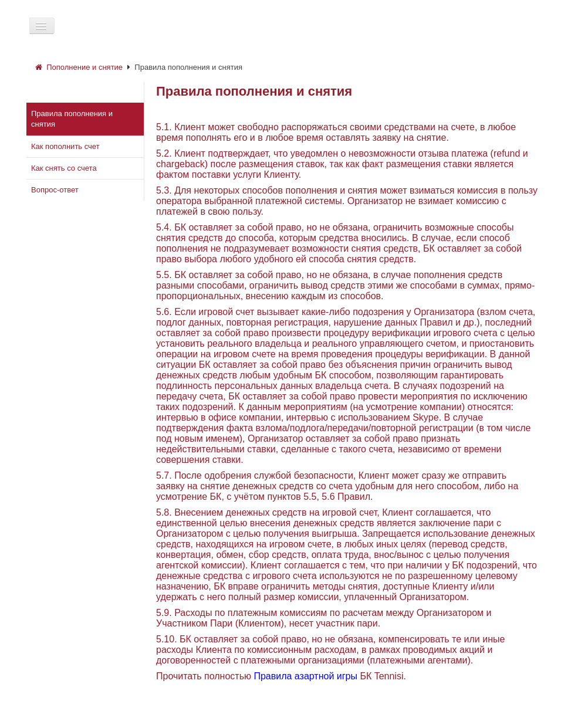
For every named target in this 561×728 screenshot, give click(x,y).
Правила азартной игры (305, 676)
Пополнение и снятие (79, 67)
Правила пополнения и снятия (188, 67)
